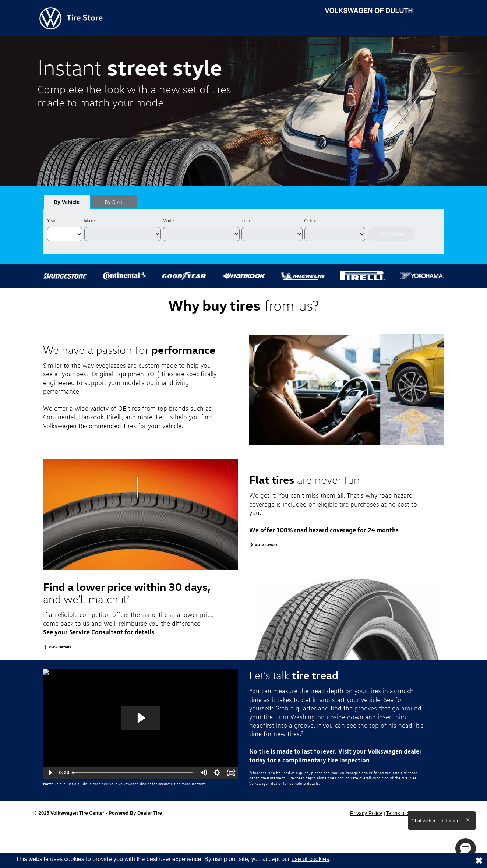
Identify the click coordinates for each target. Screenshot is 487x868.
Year (52, 221)
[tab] (67, 202)
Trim (246, 221)
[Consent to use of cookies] (479, 860)
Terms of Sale (402, 813)
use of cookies (310, 859)
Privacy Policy (366, 813)
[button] (466, 848)
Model (169, 221)
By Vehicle (67, 204)
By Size (113, 202)
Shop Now (391, 234)
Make (90, 221)
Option (311, 221)
